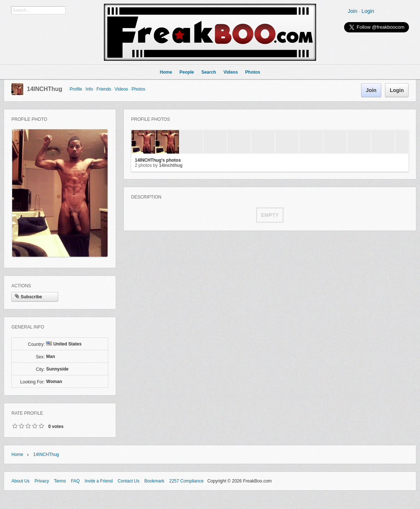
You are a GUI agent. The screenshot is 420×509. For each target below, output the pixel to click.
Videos (121, 89)
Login (368, 11)
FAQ (75, 481)
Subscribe (28, 297)
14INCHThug (45, 89)
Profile (76, 89)
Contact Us (128, 481)
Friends (104, 89)
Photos (138, 89)
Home (17, 454)
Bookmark (154, 481)
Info (89, 89)
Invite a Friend (99, 481)
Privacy (42, 481)
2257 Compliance (186, 481)
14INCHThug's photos (158, 160)
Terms (60, 481)
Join (353, 11)
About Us (20, 481)
